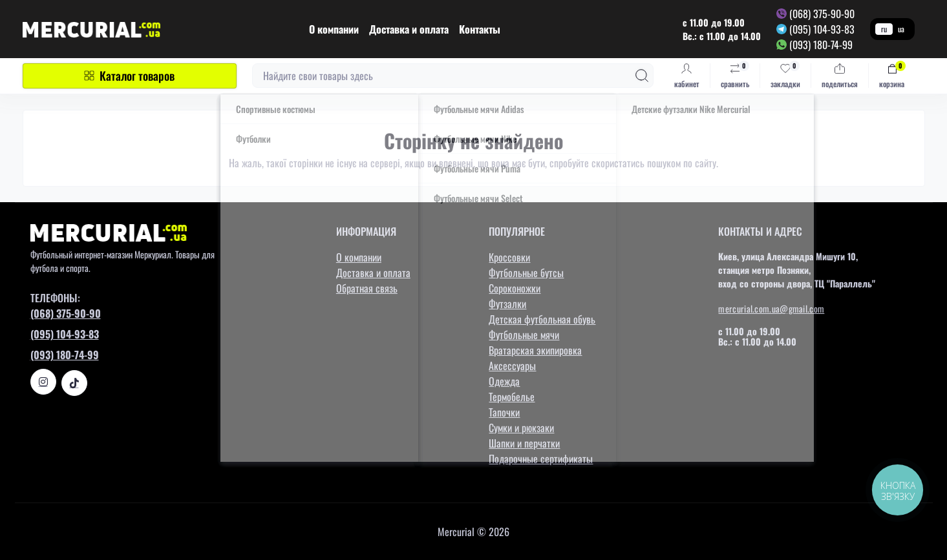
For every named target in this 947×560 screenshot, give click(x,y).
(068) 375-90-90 (822, 14)
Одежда (504, 381)
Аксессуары (512, 366)
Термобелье (512, 397)
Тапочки (504, 412)
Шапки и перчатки (524, 443)
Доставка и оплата (409, 29)
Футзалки (507, 304)
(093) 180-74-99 (821, 45)
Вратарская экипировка (535, 350)
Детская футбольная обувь (542, 319)
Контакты (480, 29)
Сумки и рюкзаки (521, 428)
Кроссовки (509, 257)
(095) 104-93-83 (822, 29)
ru (884, 29)
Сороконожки (515, 288)
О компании (334, 29)
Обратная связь (367, 288)
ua (901, 29)
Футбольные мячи (524, 335)
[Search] (642, 76)
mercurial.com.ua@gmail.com (771, 308)
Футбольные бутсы (526, 273)
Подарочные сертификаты (541, 459)
